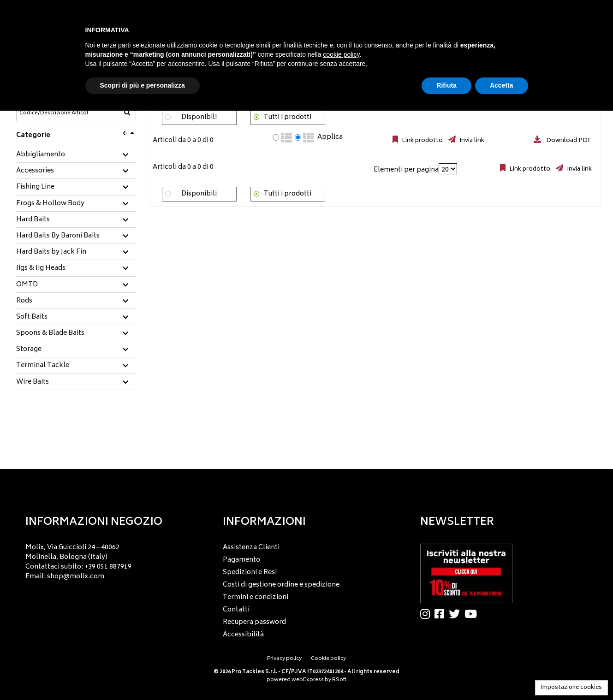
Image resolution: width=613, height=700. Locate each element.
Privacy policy (284, 659)
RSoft (339, 680)
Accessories (35, 171)
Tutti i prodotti (288, 117)
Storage (29, 350)
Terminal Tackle (43, 366)
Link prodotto (422, 141)
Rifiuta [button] (446, 85)
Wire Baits (33, 382)
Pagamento (241, 560)
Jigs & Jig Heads (41, 268)
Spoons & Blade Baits (50, 333)
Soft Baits (32, 317)
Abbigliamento (41, 155)
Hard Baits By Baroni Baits (58, 236)
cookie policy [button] (341, 54)
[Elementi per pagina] (448, 169)
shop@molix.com (76, 577)
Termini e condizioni (256, 597)
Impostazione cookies (571, 688)
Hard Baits (33, 220)
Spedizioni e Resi (250, 572)
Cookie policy (328, 659)
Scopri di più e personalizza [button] (143, 85)
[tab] (76, 155)
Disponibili (199, 117)
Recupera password (254, 622)
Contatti (236, 610)
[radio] (276, 137)
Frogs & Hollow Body (50, 204)
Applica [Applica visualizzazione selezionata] (330, 137)
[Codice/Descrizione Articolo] (54, 113)
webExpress (308, 680)
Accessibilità (243, 635)
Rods (24, 301)
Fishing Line (35, 187)
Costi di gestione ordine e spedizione (281, 585)
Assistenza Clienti (251, 548)
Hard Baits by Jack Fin (51, 252)
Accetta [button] (502, 85)
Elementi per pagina (406, 170)
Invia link (471, 141)
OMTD (27, 285)
